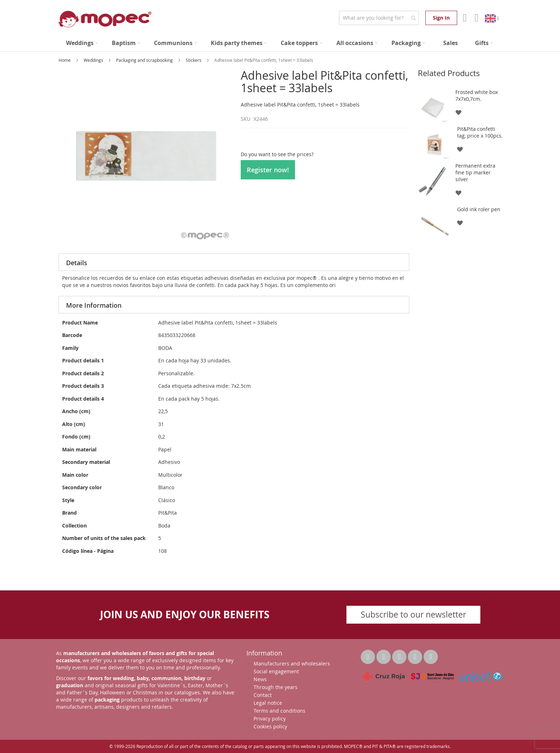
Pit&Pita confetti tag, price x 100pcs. (480, 132)
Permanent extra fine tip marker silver (475, 172)
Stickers (194, 60)
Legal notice (268, 703)
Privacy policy (270, 719)
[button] (458, 112)
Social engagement (276, 671)
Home (65, 60)
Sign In (441, 18)
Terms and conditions (279, 711)
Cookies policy (270, 726)
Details (77, 263)
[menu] (280, 43)
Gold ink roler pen (479, 209)
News (260, 679)
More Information (94, 305)
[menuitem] (82, 43)
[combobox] (379, 18)
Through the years (276, 687)
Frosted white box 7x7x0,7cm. (477, 95)
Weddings (94, 60)
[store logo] (105, 19)
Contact (263, 695)
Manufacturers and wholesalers (292, 663)
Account (464, 18)
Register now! (268, 170)
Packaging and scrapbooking (145, 60)
